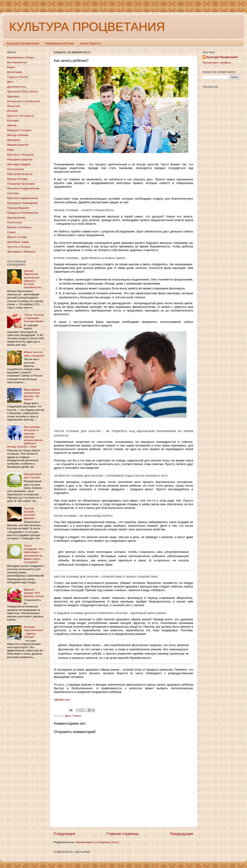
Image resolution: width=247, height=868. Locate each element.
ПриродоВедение (18, 208)
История (12, 111)
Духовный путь (17, 87)
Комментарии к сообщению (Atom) (97, 842)
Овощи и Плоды (17, 179)
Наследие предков (19, 164)
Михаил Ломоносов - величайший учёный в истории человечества (32, 279)
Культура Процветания (23, 43)
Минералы (14, 140)
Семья (77, 716)
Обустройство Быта (20, 174)
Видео (11, 67)
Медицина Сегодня (19, 130)
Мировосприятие (18, 145)
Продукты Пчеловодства (23, 213)
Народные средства (20, 159)
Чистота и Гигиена (19, 247)
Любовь (12, 125)
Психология (14, 222)
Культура (13, 120)
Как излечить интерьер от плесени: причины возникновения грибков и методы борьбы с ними (25, 437)
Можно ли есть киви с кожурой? (34, 354)
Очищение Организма (21, 184)
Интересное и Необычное (23, 101)
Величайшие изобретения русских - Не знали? (32, 395)
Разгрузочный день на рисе (32, 476)
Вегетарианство (17, 62)
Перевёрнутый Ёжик (59, 43)
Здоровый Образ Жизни (22, 92)
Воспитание (15, 72)
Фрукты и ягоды (17, 237)
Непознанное (15, 169)
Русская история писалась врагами (30, 513)
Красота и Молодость (21, 116)
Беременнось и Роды (21, 57)
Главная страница (123, 834)
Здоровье (13, 96)
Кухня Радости (90, 43)
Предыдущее (182, 834)
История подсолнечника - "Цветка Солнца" (33, 632)
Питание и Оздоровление (23, 188)
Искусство (13, 106)
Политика (13, 193)
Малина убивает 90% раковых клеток (33, 593)
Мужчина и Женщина (21, 155)
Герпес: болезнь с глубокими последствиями (34, 318)
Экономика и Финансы (21, 252)
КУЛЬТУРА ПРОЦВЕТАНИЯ (87, 27)
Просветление (16, 218)
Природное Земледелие (22, 203)
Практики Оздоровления (23, 198)
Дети (68, 716)
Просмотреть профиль (217, 63)
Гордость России (18, 77)
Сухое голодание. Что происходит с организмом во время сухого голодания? (33, 554)
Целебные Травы (18, 242)
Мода (11, 150)
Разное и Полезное (19, 227)
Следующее (64, 834)
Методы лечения (18, 135)
